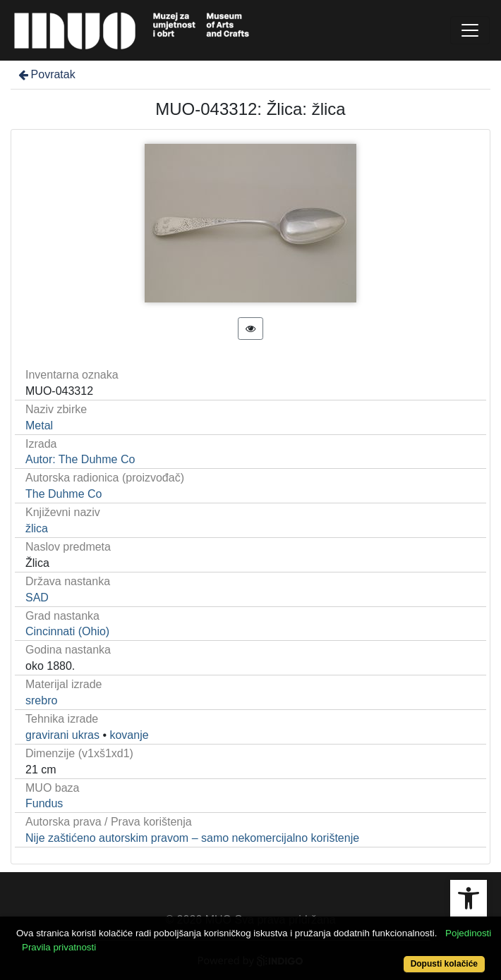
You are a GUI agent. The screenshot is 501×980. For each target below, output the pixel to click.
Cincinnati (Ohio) (67, 631)
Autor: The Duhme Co (80, 459)
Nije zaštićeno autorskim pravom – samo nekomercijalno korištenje (192, 838)
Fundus (44, 803)
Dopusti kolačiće (444, 964)
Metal (39, 425)
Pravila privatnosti (59, 947)
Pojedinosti (468, 933)
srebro (41, 700)
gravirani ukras (62, 735)
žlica (37, 528)
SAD (37, 598)
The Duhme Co (64, 494)
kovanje (129, 735)
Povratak (46, 74)
